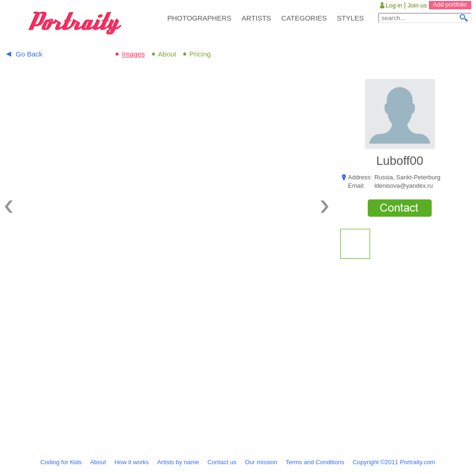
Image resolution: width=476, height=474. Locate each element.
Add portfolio (450, 4)
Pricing (200, 54)
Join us (417, 5)
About (167, 54)
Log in (394, 5)
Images (133, 54)
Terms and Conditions (315, 462)
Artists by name (178, 462)
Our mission (261, 462)
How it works (132, 462)
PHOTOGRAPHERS (199, 18)
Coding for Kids (61, 462)
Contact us (222, 462)
